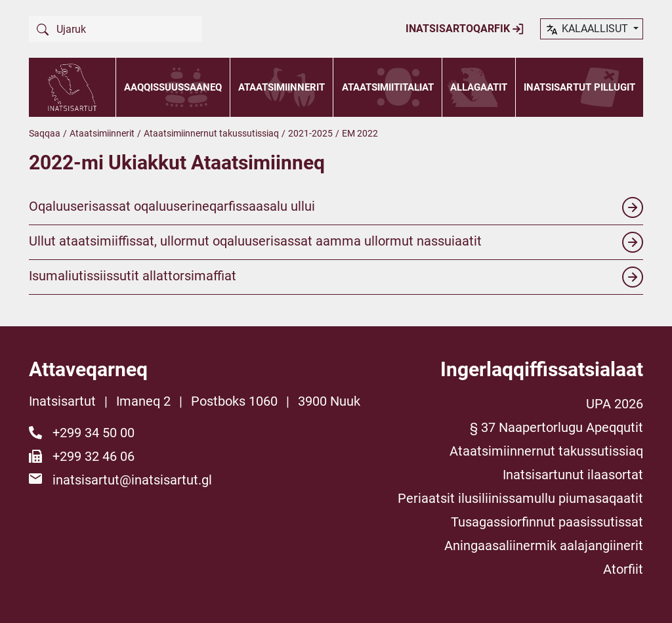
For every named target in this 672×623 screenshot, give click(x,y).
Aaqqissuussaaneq (173, 87)
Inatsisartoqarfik (465, 29)
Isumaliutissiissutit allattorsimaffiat (336, 277)
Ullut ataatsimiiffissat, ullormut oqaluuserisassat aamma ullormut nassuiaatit (336, 242)
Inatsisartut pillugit (579, 87)
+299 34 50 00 (94, 433)
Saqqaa (45, 133)
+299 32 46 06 (94, 456)
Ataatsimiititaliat (388, 87)
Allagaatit (479, 87)
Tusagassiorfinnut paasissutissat (547, 522)
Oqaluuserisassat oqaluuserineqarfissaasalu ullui (336, 207)
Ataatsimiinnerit (282, 87)
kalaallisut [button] (588, 30)
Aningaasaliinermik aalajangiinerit (544, 546)
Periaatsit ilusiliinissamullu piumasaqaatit (520, 498)
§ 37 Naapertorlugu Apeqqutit (556, 427)
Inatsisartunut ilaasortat (573, 475)
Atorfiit (623, 569)
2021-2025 (310, 133)
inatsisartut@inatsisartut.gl (132, 480)
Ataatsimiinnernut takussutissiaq (211, 133)
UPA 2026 (615, 404)
